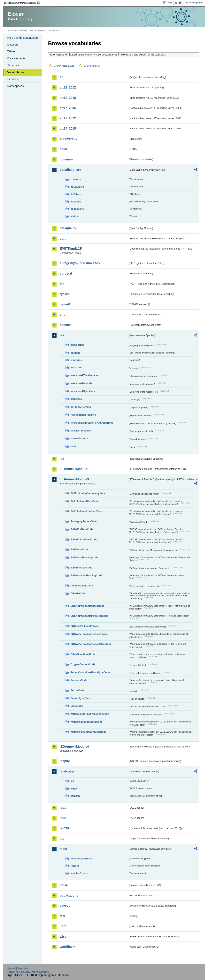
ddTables (76, 194)
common (66, 159)
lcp (62, 838)
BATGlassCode (79, 549)
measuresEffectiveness (84, 375)
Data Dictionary (36, 30)
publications (69, 895)
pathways (76, 399)
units (73, 446)
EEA (23, 3)
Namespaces (15, 86)
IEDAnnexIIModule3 (74, 479)
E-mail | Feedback (19, 968)
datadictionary (70, 170)
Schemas (13, 65)
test (62, 916)
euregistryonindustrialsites (80, 263)
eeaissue (76, 202)
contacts (76, 179)
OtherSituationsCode (83, 654)
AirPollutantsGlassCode (85, 501)
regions (75, 866)
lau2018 (65, 828)
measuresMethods (81, 383)
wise (63, 937)
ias (62, 335)
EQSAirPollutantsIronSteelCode (89, 616)
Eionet (23, 30)
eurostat (66, 273)
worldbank (67, 947)
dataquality (68, 228)
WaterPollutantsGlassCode (86, 722)
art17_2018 (68, 128)
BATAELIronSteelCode (84, 539)
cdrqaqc (75, 353)
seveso (65, 906)
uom (63, 926)
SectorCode (77, 690)
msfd (63, 849)
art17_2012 (68, 118)
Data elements (16, 58)
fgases (65, 294)
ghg (62, 315)
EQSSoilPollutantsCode (84, 626)
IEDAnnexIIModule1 (74, 469)
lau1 (63, 808)
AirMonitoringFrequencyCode (88, 493)
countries (76, 360)
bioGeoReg (77, 345)
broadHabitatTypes (82, 859)
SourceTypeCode (81, 698)
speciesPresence (81, 431)
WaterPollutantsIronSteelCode (88, 732)
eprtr (63, 239)
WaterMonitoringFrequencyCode (90, 714)
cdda (63, 149)
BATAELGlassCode (82, 529)
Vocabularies (16, 72)
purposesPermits (81, 407)
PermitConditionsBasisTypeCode (90, 672)
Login (170, 3)
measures (76, 367)
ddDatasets (77, 187)
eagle (74, 788)
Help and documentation (22, 38)
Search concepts (92, 66)
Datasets (13, 45)
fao (62, 284)
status (74, 216)
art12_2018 (68, 98)
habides (65, 325)
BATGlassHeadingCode (84, 557)
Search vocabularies (64, 66)
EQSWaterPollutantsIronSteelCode (91, 644)
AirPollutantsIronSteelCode (87, 511)
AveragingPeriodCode (83, 521)
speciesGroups (79, 873)
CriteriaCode (78, 593)
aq (62, 77)
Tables (11, 51)
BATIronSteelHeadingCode (86, 575)
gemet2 (65, 304)
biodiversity (68, 139)
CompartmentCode (82, 586)
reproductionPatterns (83, 415)
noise (64, 885)
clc (72, 781)
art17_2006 (68, 108)
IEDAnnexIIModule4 (74, 747)
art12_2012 (68, 87)
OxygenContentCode (83, 664)
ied (62, 459)
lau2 (63, 818)
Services (13, 79)
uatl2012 (75, 796)
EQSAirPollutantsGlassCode (87, 606)
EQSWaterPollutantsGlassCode (89, 634)
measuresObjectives (83, 391)
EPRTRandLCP (71, 249)
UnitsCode (77, 706)
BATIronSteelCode (81, 568)
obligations (77, 209)
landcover (67, 771)
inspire (65, 761)
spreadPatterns (79, 438)
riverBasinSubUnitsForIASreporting (92, 423)
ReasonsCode (79, 680)
